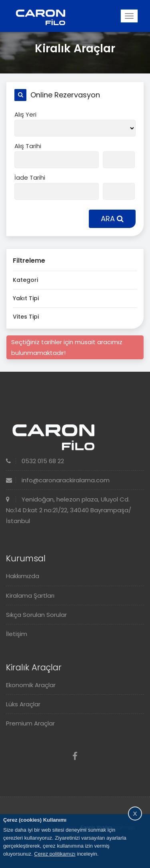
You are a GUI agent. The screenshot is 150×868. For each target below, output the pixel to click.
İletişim (17, 634)
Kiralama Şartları (30, 596)
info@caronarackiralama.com (58, 480)
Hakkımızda (23, 576)
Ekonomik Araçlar (31, 685)
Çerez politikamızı (55, 854)
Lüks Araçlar (23, 704)
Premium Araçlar (30, 723)
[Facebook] (75, 756)
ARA (112, 219)
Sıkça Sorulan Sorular (36, 615)
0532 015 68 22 (35, 461)
